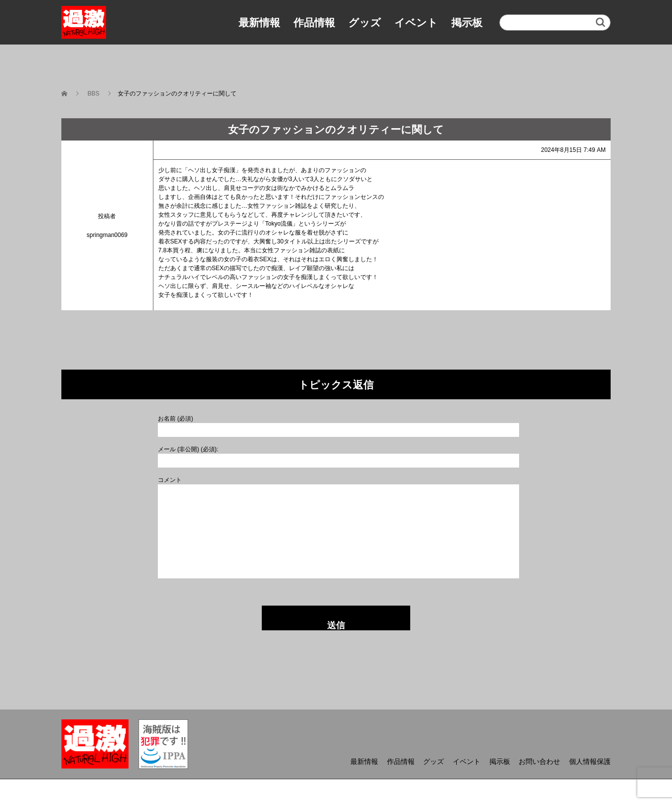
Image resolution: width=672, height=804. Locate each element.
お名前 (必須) (175, 419)
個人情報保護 (590, 761)
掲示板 (467, 23)
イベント (416, 23)
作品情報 (314, 23)
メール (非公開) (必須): (188, 449)
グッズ (365, 23)
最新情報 (259, 23)
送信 (336, 625)
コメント (170, 480)
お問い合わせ (539, 761)
